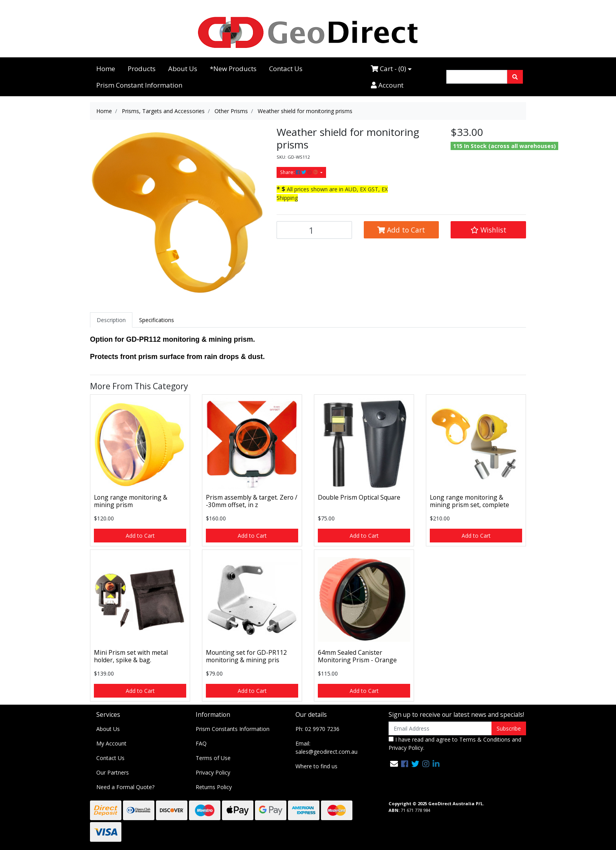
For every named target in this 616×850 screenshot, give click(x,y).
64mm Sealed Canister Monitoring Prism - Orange (357, 656)
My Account (111, 743)
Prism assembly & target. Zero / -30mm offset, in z (252, 501)
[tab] (111, 320)
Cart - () (389, 69)
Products (142, 69)
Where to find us (316, 766)
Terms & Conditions (485, 739)
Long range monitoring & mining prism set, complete (469, 501)
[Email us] (394, 764)
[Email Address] (440, 728)
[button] (488, 230)
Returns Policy (214, 787)
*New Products (233, 69)
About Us (183, 69)
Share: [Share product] (300, 172)
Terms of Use (213, 758)
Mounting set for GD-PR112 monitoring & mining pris (246, 656)
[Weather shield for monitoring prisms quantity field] (314, 230)
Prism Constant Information (139, 85)
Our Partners (113, 772)
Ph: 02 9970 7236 (317, 729)
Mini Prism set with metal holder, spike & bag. (131, 656)
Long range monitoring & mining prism (131, 501)
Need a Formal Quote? (125, 787)
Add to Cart (401, 230)
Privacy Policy (213, 772)
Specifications (157, 320)
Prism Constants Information (233, 729)
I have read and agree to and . (455, 744)
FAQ (201, 743)
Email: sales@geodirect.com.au (326, 747)
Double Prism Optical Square (359, 497)
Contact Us (286, 69)
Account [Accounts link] (387, 85)
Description (111, 320)
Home (106, 69)
